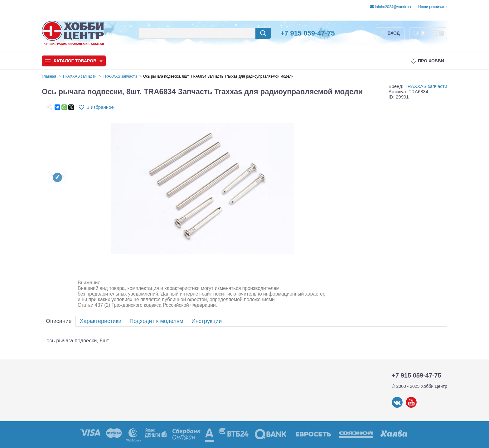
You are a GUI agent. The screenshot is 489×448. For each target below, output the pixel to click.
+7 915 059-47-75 (307, 33)
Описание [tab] (59, 321)
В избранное (100, 107)
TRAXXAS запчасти (426, 86)
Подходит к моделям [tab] (156, 321)
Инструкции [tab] (207, 321)
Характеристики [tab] (101, 321)
